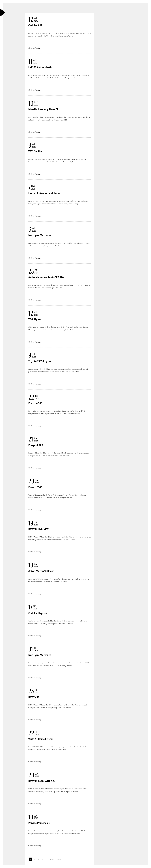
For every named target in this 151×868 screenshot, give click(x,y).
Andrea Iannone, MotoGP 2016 (46, 277)
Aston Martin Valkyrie (41, 571)
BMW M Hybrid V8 (39, 529)
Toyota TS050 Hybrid (40, 361)
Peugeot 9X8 (36, 445)
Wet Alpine (35, 319)
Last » (59, 859)
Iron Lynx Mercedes (40, 235)
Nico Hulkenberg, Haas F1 (43, 109)
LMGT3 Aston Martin (40, 67)
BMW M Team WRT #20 (42, 781)
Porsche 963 (35, 403)
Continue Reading (34, 48)
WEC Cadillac (36, 151)
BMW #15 (34, 697)
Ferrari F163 (35, 487)
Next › (52, 859)
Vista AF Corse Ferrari (41, 739)
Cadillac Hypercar (38, 613)
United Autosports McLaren (44, 193)
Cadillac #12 (35, 25)
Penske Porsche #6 (39, 823)
